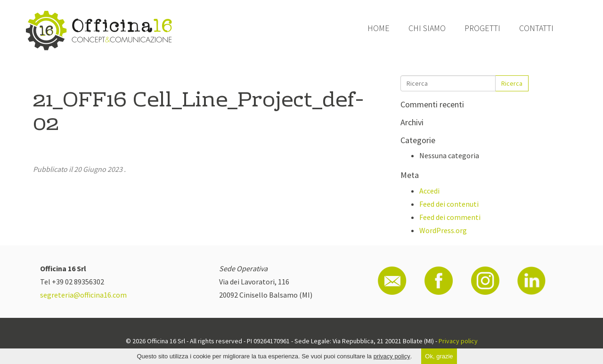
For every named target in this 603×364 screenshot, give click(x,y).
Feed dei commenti (450, 217)
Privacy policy (458, 341)
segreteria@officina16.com (83, 295)
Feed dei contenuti (449, 204)
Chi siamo (427, 28)
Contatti (536, 28)
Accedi (429, 191)
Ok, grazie (439, 356)
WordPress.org (443, 230)
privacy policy (392, 356)
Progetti (482, 28)
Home (379, 28)
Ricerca (512, 83)
